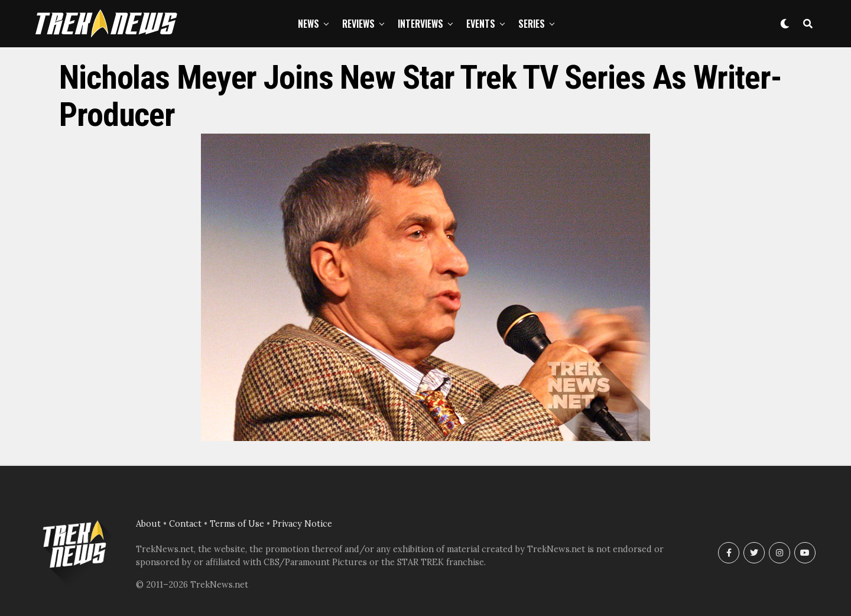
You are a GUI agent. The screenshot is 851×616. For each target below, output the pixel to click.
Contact (185, 524)
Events (481, 24)
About (148, 524)
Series (532, 24)
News (308, 24)
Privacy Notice (302, 524)
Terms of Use (237, 524)
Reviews (358, 24)
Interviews (420, 24)
